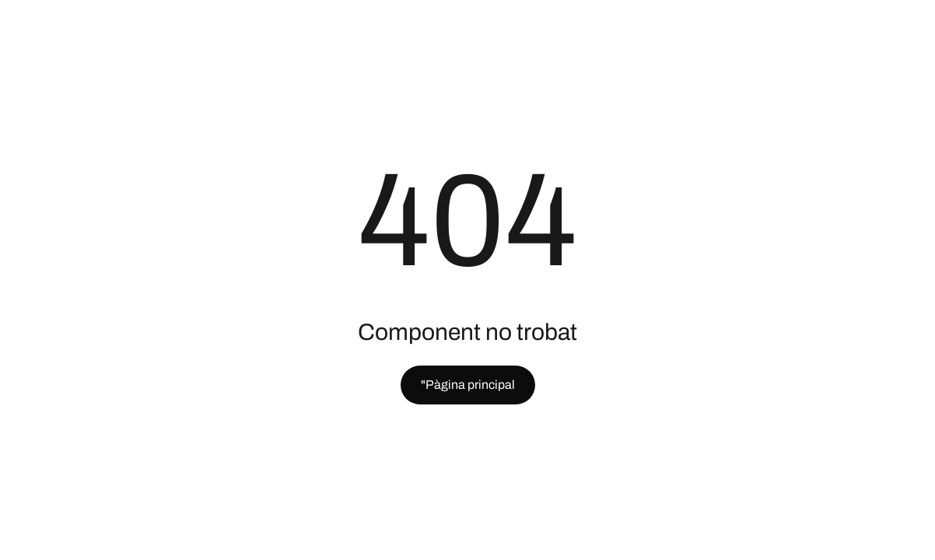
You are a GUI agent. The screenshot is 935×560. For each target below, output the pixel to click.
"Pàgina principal (468, 385)
